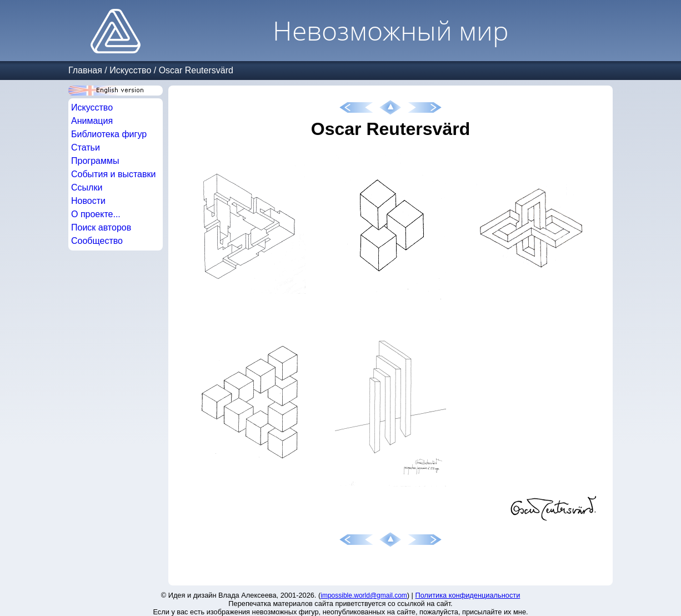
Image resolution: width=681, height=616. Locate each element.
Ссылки (87, 187)
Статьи (86, 147)
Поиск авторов (101, 227)
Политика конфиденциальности (468, 595)
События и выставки (113, 174)
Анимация (92, 121)
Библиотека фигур (109, 134)
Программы (95, 161)
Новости (88, 201)
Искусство (130, 70)
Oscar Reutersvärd (196, 70)
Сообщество (97, 241)
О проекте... (96, 214)
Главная (85, 70)
